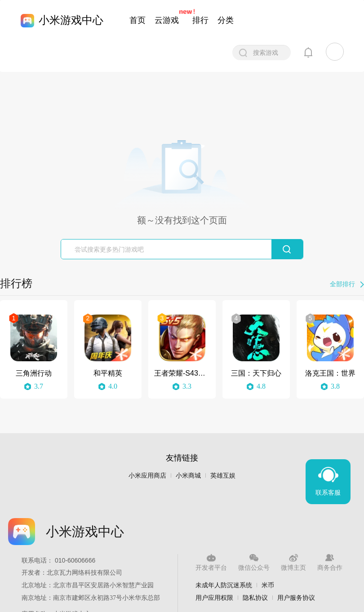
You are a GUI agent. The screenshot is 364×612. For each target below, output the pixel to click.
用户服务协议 (296, 598)
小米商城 (188, 476)
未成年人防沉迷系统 (224, 585)
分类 (226, 20)
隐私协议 (255, 598)
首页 (138, 20)
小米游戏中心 (71, 20)
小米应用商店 (147, 476)
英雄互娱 (223, 476)
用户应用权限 (214, 598)
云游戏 (167, 20)
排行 (200, 20)
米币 (268, 585)
